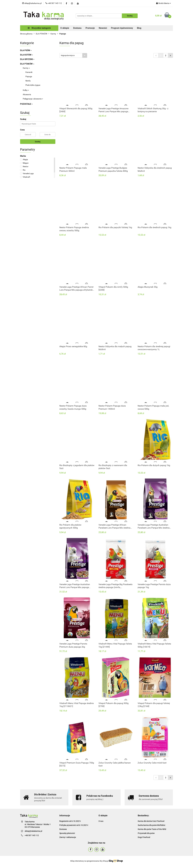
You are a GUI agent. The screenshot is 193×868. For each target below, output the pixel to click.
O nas (101, 821)
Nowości (103, 28)
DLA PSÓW (26, 50)
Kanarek (29, 72)
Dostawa (77, 28)
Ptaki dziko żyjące (33, 85)
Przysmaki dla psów (146, 833)
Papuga (29, 76)
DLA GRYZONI (27, 59)
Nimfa (28, 81)
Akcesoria (27, 94)
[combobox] (73, 55)
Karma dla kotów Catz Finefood (151, 821)
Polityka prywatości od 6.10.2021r (74, 825)
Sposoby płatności (67, 833)
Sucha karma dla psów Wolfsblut (152, 825)
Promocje (90, 28)
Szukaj (38, 142)
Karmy (26, 68)
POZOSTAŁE (26, 104)
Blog (139, 28)
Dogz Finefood (144, 837)
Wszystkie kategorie (39, 28)
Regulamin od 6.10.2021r (70, 821)
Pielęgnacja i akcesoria (33, 99)
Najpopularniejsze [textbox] (68, 55)
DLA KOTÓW (27, 55)
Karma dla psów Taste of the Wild (152, 829)
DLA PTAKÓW (27, 64)
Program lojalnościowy (122, 28)
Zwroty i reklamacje (68, 837)
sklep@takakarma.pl (33, 831)
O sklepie (65, 28)
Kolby (26, 90)
